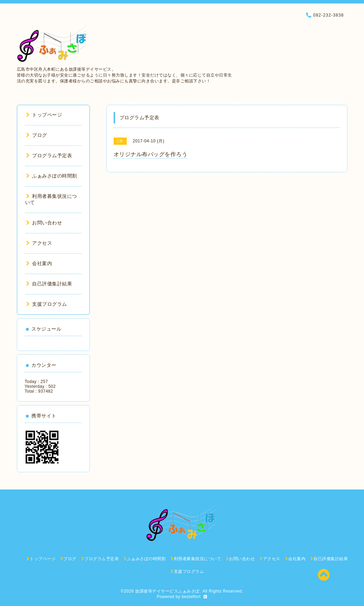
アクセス (39, 243)
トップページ (44, 115)
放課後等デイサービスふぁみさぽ (167, 591)
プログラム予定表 (49, 155)
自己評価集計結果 (49, 284)
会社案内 (39, 263)
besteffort (191, 597)
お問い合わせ (44, 223)
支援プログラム (47, 304)
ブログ (37, 135)
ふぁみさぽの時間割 (52, 176)
